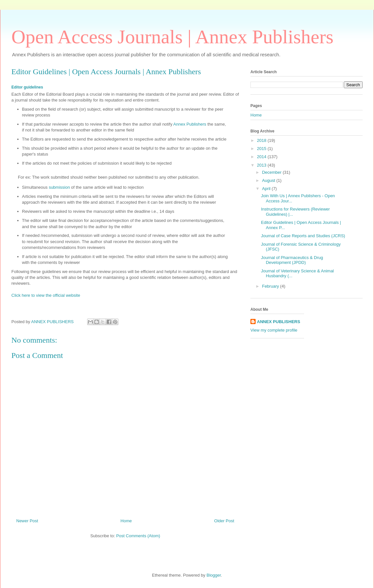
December (273, 172)
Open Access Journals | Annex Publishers (172, 37)
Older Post (224, 521)
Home (126, 521)
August (269, 180)
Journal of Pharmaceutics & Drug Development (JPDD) (292, 260)
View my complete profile (274, 330)
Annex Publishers (190, 124)
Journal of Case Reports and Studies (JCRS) (303, 236)
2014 (262, 157)
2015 (262, 149)
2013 (262, 165)
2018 (262, 140)
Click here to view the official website (46, 295)
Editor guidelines (27, 87)
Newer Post (27, 521)
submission (60, 187)
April (267, 189)
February (271, 286)
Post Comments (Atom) (138, 536)
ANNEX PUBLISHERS (279, 322)
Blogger (214, 575)
